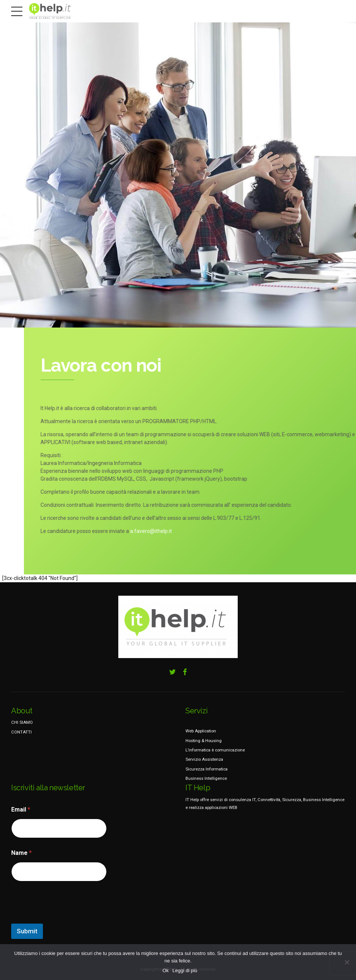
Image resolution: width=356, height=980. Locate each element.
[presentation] (68, 919)
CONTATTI (21, 732)
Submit (27, 931)
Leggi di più (185, 970)
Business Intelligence (206, 778)
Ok (165, 970)
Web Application (201, 731)
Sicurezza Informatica (207, 769)
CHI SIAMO (22, 722)
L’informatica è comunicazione (215, 750)
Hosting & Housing (204, 741)
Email (21, 810)
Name (21, 853)
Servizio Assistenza (204, 759)
